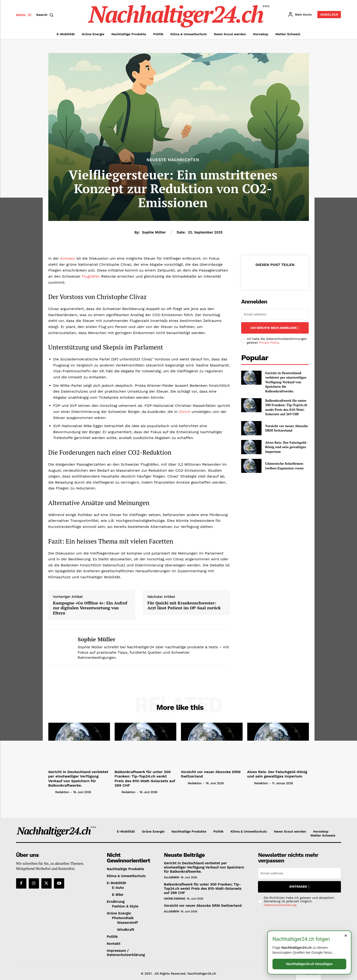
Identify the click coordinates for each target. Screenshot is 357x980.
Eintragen (299, 887)
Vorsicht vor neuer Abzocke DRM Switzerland (287, 428)
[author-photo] (51, 792)
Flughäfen (91, 276)
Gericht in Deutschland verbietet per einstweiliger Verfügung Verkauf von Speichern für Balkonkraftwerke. (286, 382)
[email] (275, 314)
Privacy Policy (269, 343)
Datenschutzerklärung (280, 905)
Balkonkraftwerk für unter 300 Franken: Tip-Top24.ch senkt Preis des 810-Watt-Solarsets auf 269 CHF (286, 407)
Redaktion (62, 792)
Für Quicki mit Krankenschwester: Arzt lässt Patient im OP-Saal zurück (184, 605)
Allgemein (171, 877)
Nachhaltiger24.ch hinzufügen (309, 964)
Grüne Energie (175, 899)
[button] (46, 15)
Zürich (185, 412)
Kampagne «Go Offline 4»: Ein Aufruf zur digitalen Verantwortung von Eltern (90, 608)
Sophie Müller (154, 232)
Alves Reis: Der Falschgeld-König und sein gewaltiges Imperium (286, 447)
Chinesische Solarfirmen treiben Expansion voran (285, 466)
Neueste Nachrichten (173, 160)
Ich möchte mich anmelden (275, 328)
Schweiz (67, 258)
